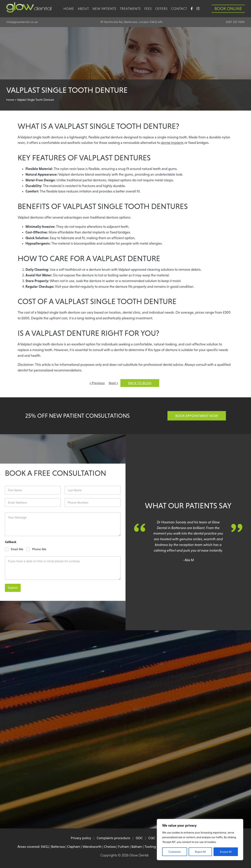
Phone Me (39, 549)
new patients (104, 9)
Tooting (151, 847)
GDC (139, 838)
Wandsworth (92, 847)
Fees (148, 9)
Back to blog (140, 383)
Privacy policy (81, 838)
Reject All (200, 852)
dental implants (172, 143)
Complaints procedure (113, 838)
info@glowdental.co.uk (22, 22)
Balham (137, 847)
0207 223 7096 (235, 22)
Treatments (130, 9)
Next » (113, 383)
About (83, 9)
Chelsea (110, 847)
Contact (179, 9)
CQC (152, 838)
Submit (13, 588)
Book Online (228, 9)
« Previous (97, 383)
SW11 (44, 847)
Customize (175, 852)
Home (69, 9)
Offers (161, 9)
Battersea (57, 847)
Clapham (73, 847)
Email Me (17, 549)
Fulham (124, 847)
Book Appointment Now (197, 416)
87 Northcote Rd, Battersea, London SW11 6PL (132, 22)
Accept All (226, 852)
